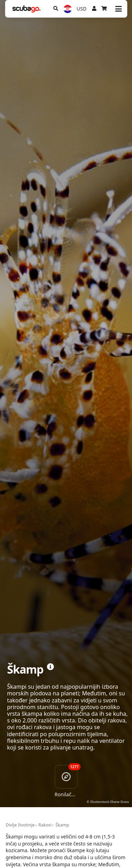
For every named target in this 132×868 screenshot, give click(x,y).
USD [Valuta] (82, 9)
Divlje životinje (20, 825)
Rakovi (45, 825)
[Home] (26, 9)
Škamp (62, 825)
